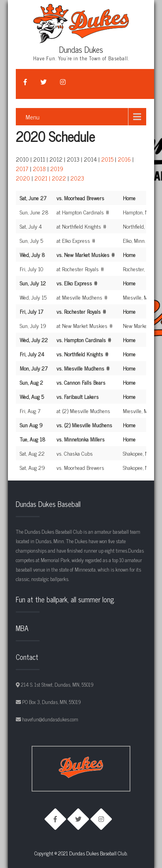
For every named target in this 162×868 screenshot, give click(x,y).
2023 (77, 178)
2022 (59, 178)
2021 (41, 178)
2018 (39, 169)
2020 (23, 178)
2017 (22, 169)
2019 (57, 169)
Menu (33, 117)
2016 (124, 159)
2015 (107, 159)
